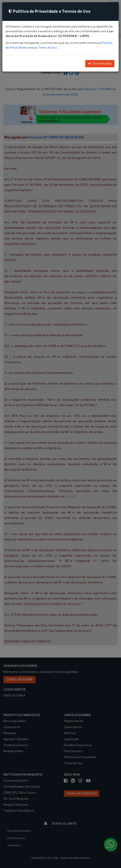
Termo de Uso (48, 48)
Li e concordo (100, 64)
